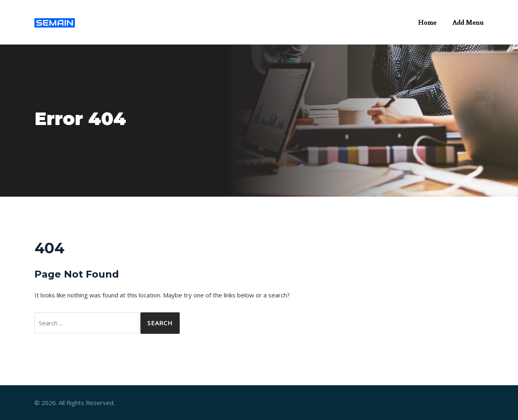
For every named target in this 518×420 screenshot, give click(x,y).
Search (160, 323)
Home (427, 22)
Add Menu (468, 22)
